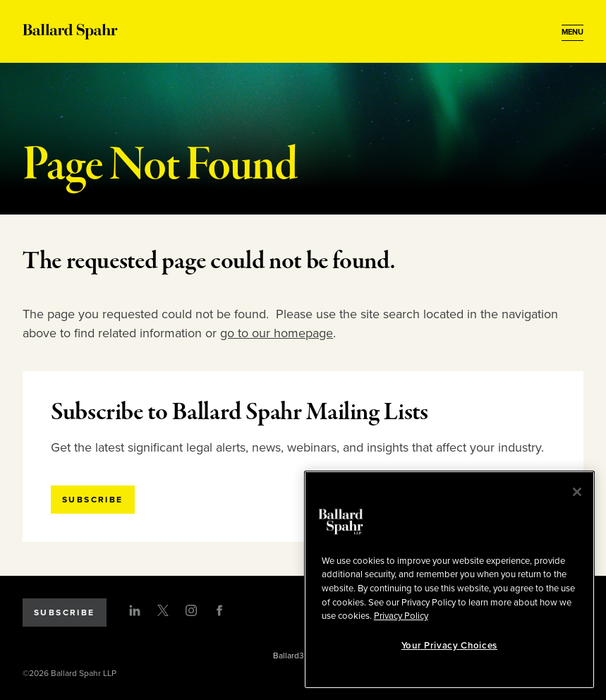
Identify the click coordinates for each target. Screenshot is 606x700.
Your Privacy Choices (449, 646)
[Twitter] (163, 610)
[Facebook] (219, 610)
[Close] (577, 492)
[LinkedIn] (135, 610)
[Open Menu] (572, 32)
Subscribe (65, 612)
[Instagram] (191, 610)
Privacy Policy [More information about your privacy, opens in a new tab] (401, 616)
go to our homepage (277, 333)
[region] (449, 580)
